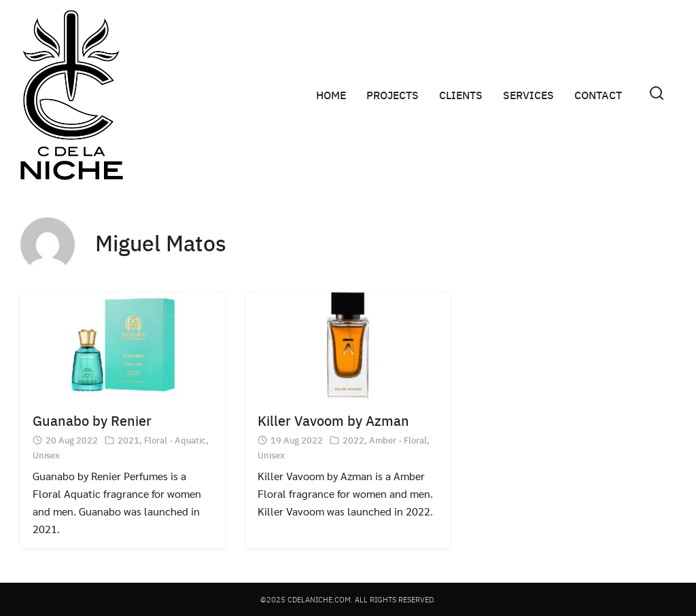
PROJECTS (393, 95)
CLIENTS (461, 95)
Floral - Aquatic (175, 440)
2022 (353, 440)
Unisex (46, 455)
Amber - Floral (398, 440)
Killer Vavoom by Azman (333, 420)
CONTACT (598, 95)
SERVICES (528, 95)
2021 (128, 440)
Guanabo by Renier (92, 420)
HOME (331, 95)
